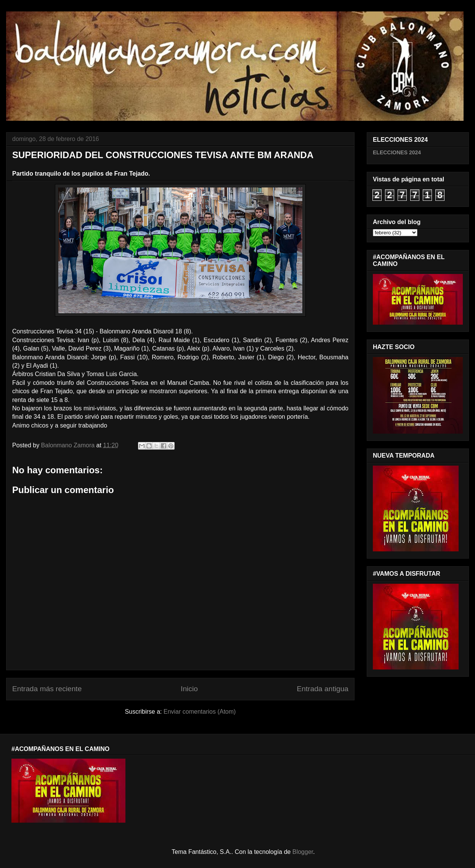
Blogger (303, 852)
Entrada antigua (323, 689)
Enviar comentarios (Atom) (200, 712)
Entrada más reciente (47, 689)
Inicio (189, 689)
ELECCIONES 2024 (397, 152)
